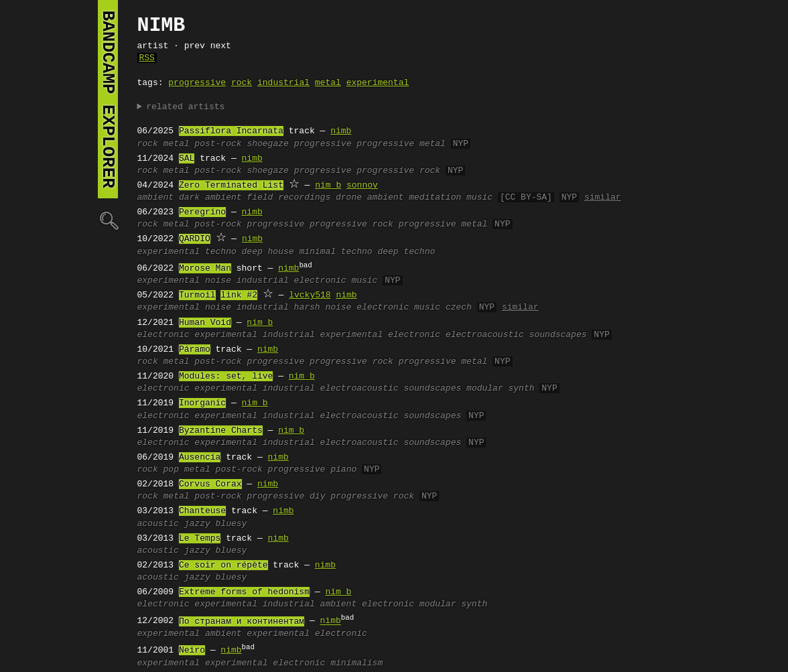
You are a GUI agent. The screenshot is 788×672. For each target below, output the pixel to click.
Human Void (205, 323)
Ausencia (200, 458)
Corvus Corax (210, 484)
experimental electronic (380, 335)
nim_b (328, 186)
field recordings (288, 198)
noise (218, 281)
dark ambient (210, 198)
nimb (341, 131)
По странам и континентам (242, 622)
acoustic (158, 524)
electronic (163, 335)
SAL (187, 159)
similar (603, 198)
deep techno (406, 252)
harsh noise (323, 308)
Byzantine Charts (221, 431)
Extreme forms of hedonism (244, 592)
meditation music (451, 198)
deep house (268, 252)
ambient (156, 198)
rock (242, 83)
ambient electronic (367, 604)
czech (459, 308)
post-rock (218, 144)
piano (343, 470)
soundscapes (558, 335)
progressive (197, 83)
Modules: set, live (226, 377)
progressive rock (398, 171)
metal (328, 83)
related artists (185, 107)
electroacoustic (485, 335)
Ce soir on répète (223, 565)
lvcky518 (310, 295)
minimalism (356, 663)
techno (221, 252)
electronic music (336, 281)
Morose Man (205, 269)
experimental (378, 83)
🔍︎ (108, 220)
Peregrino (202, 212)
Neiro (192, 651)
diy (317, 496)
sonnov (362, 186)
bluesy (232, 524)
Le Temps (200, 539)
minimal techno (335, 252)
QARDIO (195, 239)
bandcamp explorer (108, 99)
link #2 (239, 295)
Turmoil (197, 295)
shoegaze (267, 144)
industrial (283, 83)
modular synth (500, 389)
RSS (147, 58)
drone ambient (370, 198)
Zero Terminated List (231, 186)
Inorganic (202, 403)
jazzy (197, 524)
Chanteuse (202, 511)
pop (171, 470)
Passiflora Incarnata (231, 131)
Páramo (195, 350)
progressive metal (401, 144)
